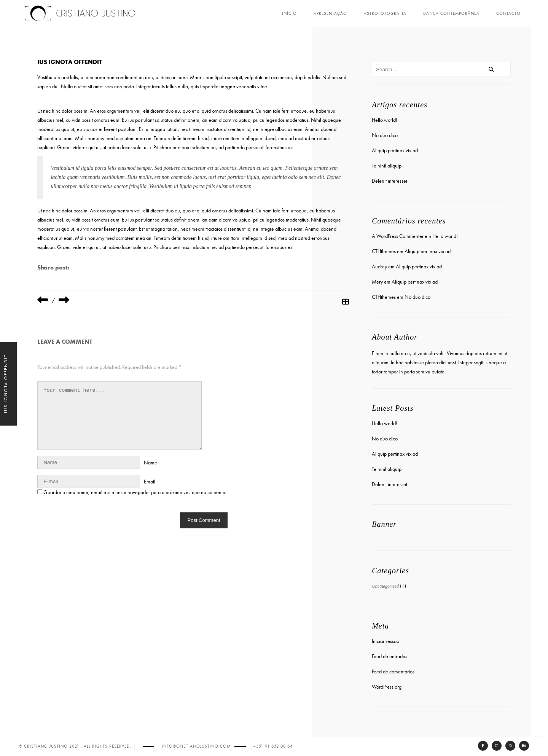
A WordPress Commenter (397, 235)
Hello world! (384, 119)
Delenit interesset (389, 180)
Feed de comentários (392, 671)
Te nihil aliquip (386, 165)
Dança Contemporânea (451, 14)
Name (153, 462)
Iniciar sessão (385, 640)
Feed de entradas (389, 656)
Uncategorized (385, 585)
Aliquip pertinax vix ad (394, 150)
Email (152, 481)
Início (289, 14)
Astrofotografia (385, 14)
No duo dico (384, 135)
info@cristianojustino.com (196, 746)
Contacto (508, 14)
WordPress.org (386, 686)
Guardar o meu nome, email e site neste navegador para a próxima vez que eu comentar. (138, 492)
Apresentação (330, 14)
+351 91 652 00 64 (273, 746)
